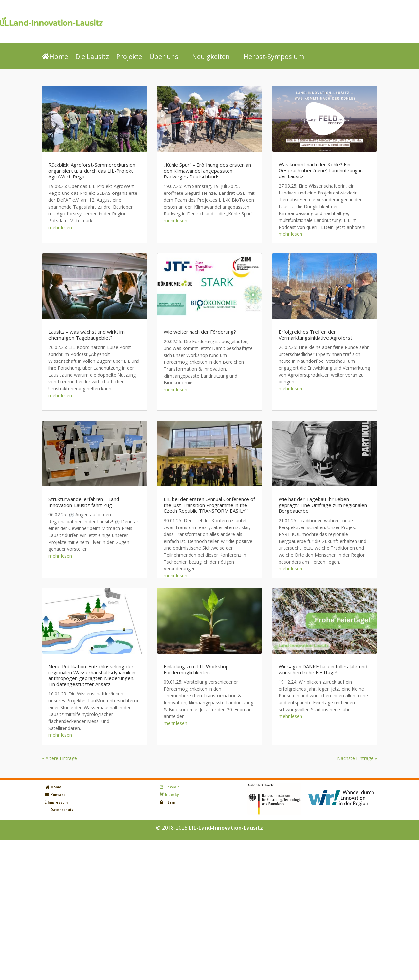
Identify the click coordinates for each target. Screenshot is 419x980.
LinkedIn (172, 787)
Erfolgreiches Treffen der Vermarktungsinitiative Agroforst (315, 335)
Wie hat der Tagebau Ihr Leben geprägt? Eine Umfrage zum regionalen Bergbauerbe (323, 505)
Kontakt (58, 795)
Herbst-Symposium (274, 57)
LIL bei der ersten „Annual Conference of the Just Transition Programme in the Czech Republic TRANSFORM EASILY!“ (209, 505)
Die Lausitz (92, 57)
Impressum (58, 802)
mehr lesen (60, 227)
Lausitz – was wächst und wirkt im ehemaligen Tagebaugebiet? (87, 335)
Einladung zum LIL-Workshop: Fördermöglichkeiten (197, 669)
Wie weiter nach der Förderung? (200, 332)
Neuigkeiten (211, 57)
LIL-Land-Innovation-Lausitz (226, 828)
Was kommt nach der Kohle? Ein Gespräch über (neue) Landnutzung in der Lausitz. (321, 170)
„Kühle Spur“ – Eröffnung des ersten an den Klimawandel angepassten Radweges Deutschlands (207, 171)
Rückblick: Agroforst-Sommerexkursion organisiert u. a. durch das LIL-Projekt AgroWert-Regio (92, 171)
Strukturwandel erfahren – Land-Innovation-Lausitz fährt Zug (85, 502)
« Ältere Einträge (59, 758)
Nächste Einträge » (357, 758)
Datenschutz (62, 810)
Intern (170, 802)
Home (55, 57)
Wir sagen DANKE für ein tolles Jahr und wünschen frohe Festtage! (323, 669)
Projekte (129, 57)
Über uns (164, 57)
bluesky (172, 795)
